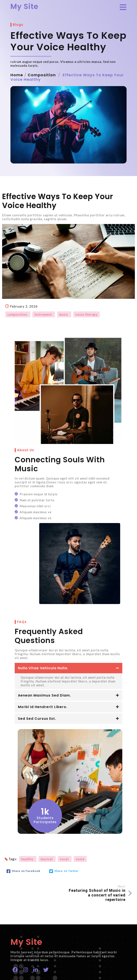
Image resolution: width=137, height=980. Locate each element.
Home (17, 86)
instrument (44, 326)
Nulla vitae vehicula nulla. (43, 599)
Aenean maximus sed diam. (45, 626)
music (64, 326)
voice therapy (87, 326)
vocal (65, 789)
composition (42, 86)
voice (80, 789)
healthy (28, 789)
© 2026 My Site (25, 974)
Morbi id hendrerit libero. (43, 637)
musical (47, 789)
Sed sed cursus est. (37, 649)
